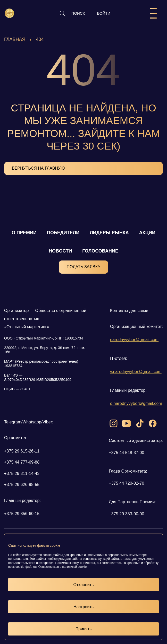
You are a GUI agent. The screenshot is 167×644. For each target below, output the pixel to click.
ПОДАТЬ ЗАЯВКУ (84, 267)
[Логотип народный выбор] (9, 13)
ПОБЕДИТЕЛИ (63, 233)
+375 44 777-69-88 (22, 462)
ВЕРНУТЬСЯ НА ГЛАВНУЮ (38, 168)
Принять (84, 629)
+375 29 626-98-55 (22, 485)
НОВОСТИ (60, 251)
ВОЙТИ (104, 13)
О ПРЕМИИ (24, 233)
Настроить (83, 607)
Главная (15, 39)
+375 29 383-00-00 (126, 514)
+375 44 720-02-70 (126, 483)
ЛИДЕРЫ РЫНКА (109, 233)
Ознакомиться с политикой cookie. (63, 567)
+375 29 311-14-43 (22, 473)
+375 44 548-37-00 (126, 453)
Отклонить (84, 585)
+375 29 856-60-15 (22, 514)
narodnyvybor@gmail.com (134, 340)
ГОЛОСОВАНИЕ (100, 251)
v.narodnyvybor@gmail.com (136, 372)
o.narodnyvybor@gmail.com (136, 403)
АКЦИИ (147, 233)
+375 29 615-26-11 (22, 451)
